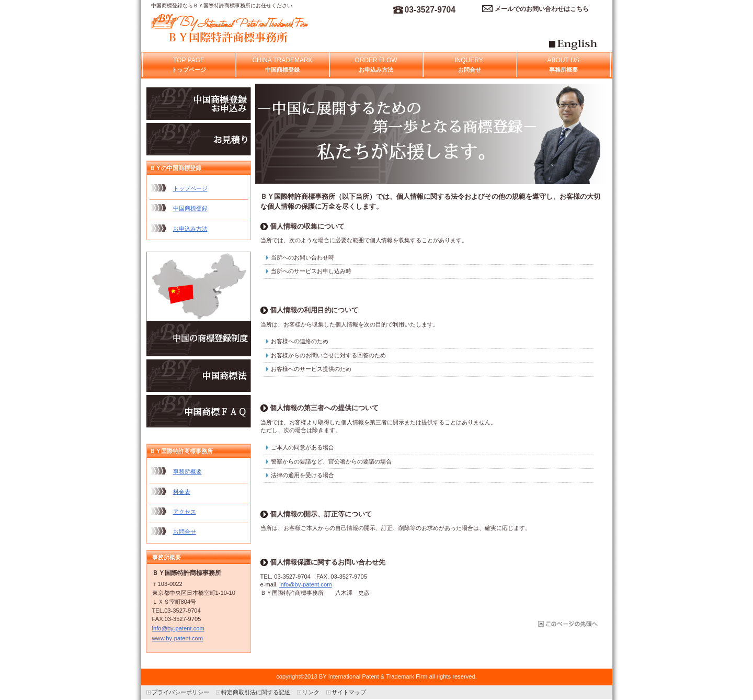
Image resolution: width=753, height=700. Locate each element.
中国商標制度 (199, 304)
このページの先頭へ (567, 624)
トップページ (190, 188)
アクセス (185, 512)
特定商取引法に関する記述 (256, 692)
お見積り (199, 139)
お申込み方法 (190, 229)
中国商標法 (199, 376)
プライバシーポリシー (180, 692)
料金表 (182, 492)
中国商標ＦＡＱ (199, 411)
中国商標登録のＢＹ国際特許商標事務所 (256, 29)
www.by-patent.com (178, 638)
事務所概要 (187, 471)
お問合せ (185, 532)
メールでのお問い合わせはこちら (542, 9)
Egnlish (587, 48)
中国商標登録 (190, 208)
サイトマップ (349, 692)
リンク (311, 692)
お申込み (199, 104)
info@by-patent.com (305, 584)
